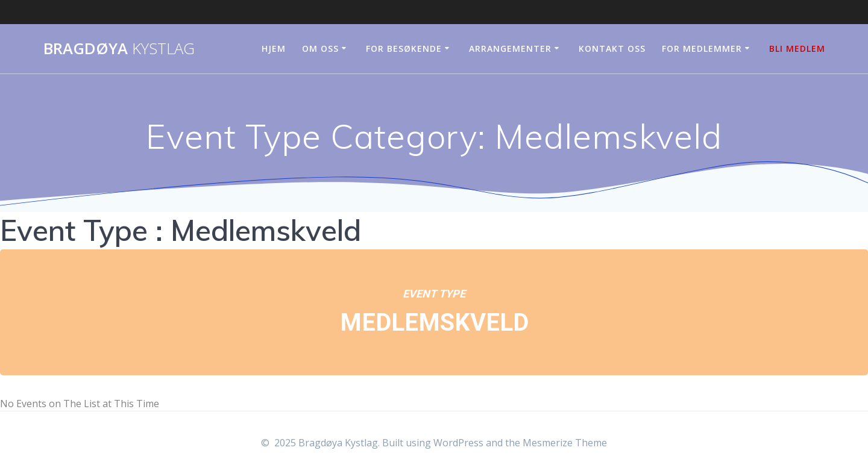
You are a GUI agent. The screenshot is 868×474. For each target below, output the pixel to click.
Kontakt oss (612, 48)
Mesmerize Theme (565, 443)
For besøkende (404, 48)
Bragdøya (119, 49)
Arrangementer (510, 48)
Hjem (274, 48)
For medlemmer (702, 48)
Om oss (320, 48)
